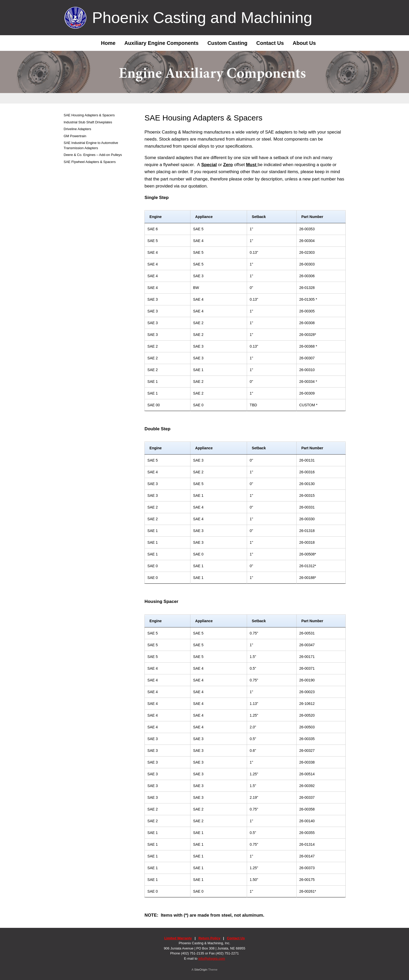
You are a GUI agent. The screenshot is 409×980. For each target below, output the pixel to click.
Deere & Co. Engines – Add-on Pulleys (93, 155)
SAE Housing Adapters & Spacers (89, 115)
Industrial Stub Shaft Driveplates (88, 122)
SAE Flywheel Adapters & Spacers (90, 162)
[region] (204, 77)
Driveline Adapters (77, 129)
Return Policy (209, 938)
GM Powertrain (75, 136)
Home (104, 43)
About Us (304, 43)
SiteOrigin (201, 970)
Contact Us (270, 43)
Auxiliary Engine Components (161, 43)
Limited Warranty (178, 938)
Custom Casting (227, 43)
